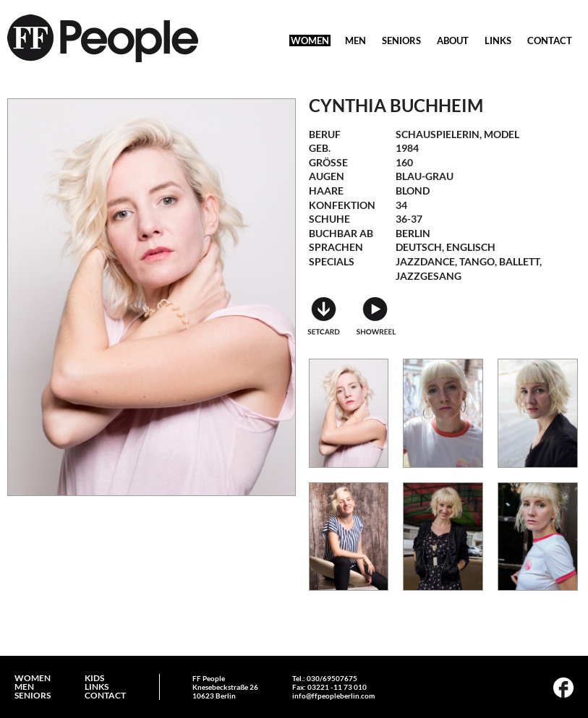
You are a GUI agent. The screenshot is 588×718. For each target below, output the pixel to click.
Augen (327, 176)
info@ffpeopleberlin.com (333, 696)
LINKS (498, 40)
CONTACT (550, 40)
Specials (332, 261)
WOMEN (310, 40)
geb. (320, 148)
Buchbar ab (341, 233)
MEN (355, 40)
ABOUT (453, 40)
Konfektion (342, 205)
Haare (326, 191)
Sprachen (336, 247)
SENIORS (401, 40)
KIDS (94, 678)
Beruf (325, 134)
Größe (328, 162)
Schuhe (329, 219)
